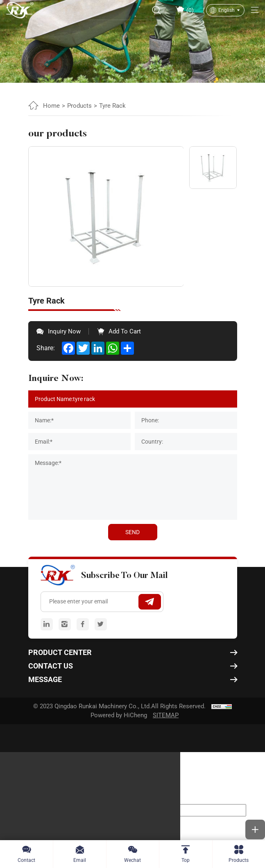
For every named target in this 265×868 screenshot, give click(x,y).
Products (79, 106)
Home (51, 106)
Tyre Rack (112, 106)
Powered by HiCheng (119, 715)
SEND (132, 532)
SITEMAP (166, 715)
